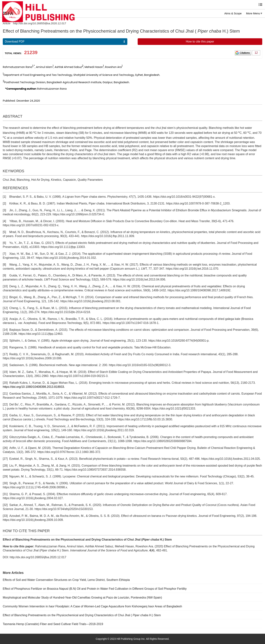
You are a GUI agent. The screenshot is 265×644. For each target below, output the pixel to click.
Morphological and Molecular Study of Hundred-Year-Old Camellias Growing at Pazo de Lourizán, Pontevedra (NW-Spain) (82, 598)
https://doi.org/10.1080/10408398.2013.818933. (34, 387)
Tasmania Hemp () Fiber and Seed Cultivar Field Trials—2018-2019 (53, 624)
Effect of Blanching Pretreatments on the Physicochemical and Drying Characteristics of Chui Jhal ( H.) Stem (82, 615)
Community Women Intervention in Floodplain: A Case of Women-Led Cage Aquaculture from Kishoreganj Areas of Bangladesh (92, 606)
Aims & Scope (233, 13)
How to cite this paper (200, 42)
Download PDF (15, 42)
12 (256, 53)
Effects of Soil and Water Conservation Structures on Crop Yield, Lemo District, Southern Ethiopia (66, 580)
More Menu (253, 13)
